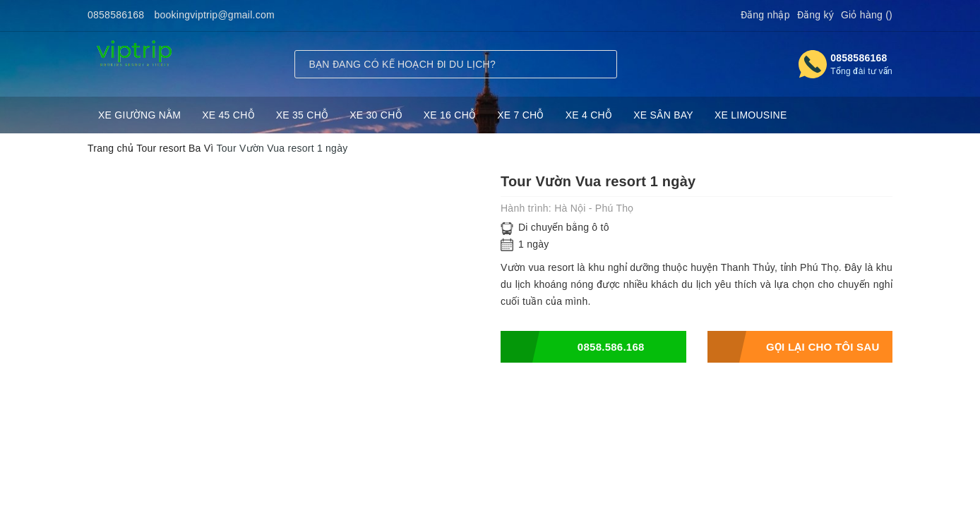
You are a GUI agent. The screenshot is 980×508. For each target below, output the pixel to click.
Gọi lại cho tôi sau (794, 347)
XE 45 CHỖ (228, 115)
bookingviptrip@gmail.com (215, 15)
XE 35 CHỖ (303, 115)
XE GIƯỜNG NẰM (139, 115)
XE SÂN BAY (663, 115)
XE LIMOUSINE (751, 115)
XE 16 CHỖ (450, 115)
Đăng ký (815, 15)
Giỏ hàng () (867, 15)
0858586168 (116, 15)
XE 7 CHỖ (520, 115)
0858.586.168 (573, 347)
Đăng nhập (765, 15)
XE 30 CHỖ (376, 115)
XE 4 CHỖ (589, 115)
